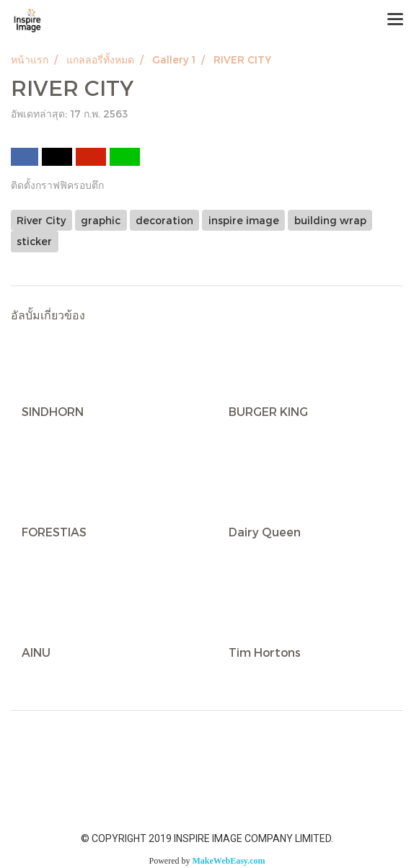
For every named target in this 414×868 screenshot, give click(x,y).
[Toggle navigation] (395, 20)
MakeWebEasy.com (229, 861)
